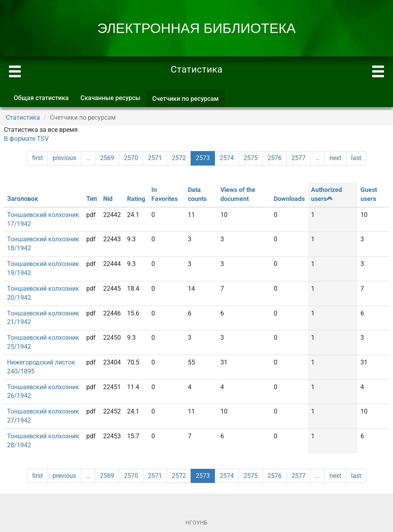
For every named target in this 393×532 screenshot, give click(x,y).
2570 (131, 158)
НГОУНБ (196, 523)
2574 (227, 158)
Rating (136, 199)
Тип (92, 199)
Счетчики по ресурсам (188, 101)
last (356, 158)
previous (64, 158)
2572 (179, 158)
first (37, 158)
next (335, 158)
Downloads (289, 199)
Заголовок (23, 199)
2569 (107, 158)
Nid (108, 199)
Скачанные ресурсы (110, 98)
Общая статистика (41, 98)
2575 (251, 158)
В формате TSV (26, 139)
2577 (298, 158)
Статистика (23, 118)
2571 (155, 158)
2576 (275, 158)
